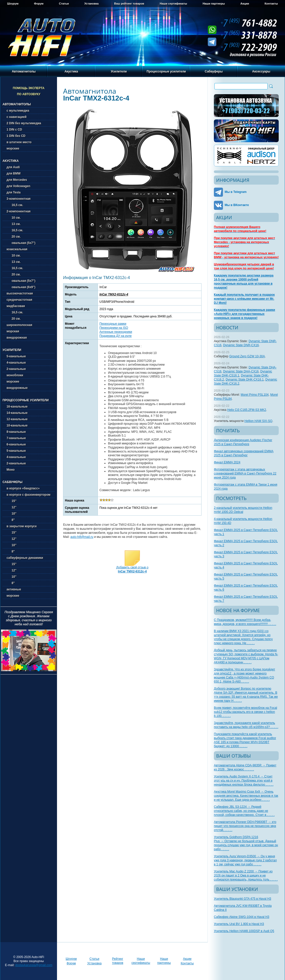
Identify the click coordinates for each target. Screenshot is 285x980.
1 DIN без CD (16, 136)
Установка (91, 4)
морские (13, 148)
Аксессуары (261, 71)
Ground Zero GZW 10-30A (247, 356)
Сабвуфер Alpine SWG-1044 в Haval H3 (241, 917)
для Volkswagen (18, 186)
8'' (11, 520)
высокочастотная (20, 293)
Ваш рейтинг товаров (129, 4)
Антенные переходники (116, 332)
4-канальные (16, 363)
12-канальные (17, 419)
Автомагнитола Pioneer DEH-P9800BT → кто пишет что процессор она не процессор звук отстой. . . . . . (245, 826)
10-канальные (17, 425)
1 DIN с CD (14, 130)
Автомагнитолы (24, 71)
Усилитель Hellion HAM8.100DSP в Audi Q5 (244, 931)
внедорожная (17, 338)
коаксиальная (17, 249)
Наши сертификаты (173, 4)
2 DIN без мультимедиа (24, 123)
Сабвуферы (214, 71)
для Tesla (13, 192)
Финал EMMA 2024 (227, 462)
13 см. (14, 224)
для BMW (14, 173)
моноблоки (15, 375)
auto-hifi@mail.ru (82, 537)
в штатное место (19, 142)
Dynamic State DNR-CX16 (241, 345)
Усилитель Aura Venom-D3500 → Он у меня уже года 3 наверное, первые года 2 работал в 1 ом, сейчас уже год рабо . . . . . (245, 860)
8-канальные (16, 432)
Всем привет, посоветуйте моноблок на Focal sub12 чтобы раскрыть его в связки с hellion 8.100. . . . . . (246, 712)
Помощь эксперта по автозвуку (29, 91)
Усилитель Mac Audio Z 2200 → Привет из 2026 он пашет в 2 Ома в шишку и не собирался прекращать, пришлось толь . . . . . (246, 875)
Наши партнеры (214, 4)
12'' (11, 507)
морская (13, 331)
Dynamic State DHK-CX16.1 (245, 380)
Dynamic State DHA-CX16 (241, 371)
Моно (11, 470)
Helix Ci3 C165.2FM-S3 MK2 (247, 410)
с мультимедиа (18, 111)
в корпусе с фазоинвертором (28, 495)
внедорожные (17, 388)
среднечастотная (19, 300)
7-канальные (16, 438)
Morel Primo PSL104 (255, 395)
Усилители (119, 71)
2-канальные (16, 369)
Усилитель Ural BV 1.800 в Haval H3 (239, 924)
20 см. (14, 237)
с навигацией (17, 117)
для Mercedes (17, 180)
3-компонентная (19, 199)
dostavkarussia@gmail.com (34, 965)
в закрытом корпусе (22, 526)
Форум (39, 4)
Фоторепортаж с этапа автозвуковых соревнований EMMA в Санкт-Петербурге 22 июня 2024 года (245, 473)
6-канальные (16, 444)
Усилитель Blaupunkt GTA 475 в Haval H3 (243, 899)
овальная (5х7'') (21, 243)
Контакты (271, 4)
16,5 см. (15, 205)
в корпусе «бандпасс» (23, 488)
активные (14, 589)
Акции (245, 4)
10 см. (14, 218)
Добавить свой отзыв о (132, 569)
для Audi (13, 167)
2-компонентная (19, 211)
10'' (11, 514)
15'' (11, 501)
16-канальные (17, 407)
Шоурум (13, 4)
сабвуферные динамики (25, 558)
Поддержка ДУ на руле (116, 336)
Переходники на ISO (114, 328)
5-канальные (16, 356)
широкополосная (19, 325)
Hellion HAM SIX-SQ (258, 421)
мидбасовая (16, 306)
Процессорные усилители (166, 71)
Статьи (64, 4)
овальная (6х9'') (21, 287)
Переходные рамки (113, 324)
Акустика (71, 71)
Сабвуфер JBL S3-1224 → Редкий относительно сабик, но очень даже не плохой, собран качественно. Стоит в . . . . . (244, 811)
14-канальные (17, 413)
